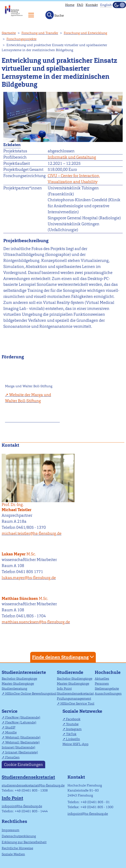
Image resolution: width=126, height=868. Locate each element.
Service (10, 711)
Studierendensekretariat (75, 694)
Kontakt (92, 5)
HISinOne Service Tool (77, 703)
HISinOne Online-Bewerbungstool (31, 694)
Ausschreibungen (108, 694)
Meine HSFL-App (75, 744)
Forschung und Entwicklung (85, 33)
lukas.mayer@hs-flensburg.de (29, 578)
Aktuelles (102, 679)
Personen (102, 684)
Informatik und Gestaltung (72, 157)
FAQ (80, 5)
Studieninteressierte (24, 672)
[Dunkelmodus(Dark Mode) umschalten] (119, 5)
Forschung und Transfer (40, 33)
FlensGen (12, 757)
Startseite (9, 33)
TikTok (71, 734)
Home (70, 5)
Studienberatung (14, 689)
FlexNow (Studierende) (23, 717)
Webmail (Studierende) (23, 737)
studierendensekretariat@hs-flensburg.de (33, 785)
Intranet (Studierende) (18, 747)
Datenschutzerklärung (19, 836)
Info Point (64, 689)
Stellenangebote (107, 689)
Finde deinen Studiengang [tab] (64, 657)
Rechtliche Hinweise (17, 848)
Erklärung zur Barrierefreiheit (24, 842)
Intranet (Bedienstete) (22, 752)
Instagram (74, 729)
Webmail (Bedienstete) (22, 742)
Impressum (11, 830)
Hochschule (108, 672)
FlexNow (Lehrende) (21, 722)
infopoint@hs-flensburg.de (22, 806)
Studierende (70, 672)
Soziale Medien (13, 854)
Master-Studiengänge (18, 684)
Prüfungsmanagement (74, 698)
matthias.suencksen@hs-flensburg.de (36, 622)
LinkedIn (73, 739)
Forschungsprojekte (21, 39)
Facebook (73, 719)
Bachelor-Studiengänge (19, 679)
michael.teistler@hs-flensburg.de (32, 533)
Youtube (72, 724)
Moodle (11, 732)
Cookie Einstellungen (24, 764)
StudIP (10, 727)
